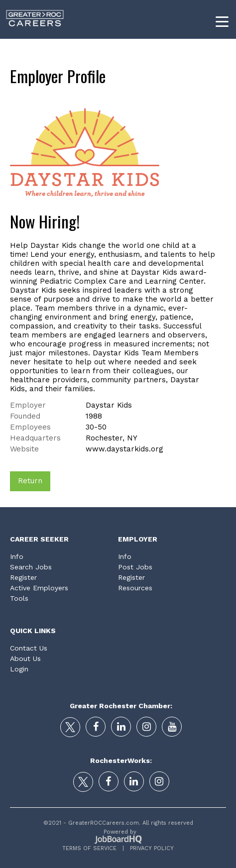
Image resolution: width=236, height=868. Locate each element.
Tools (19, 598)
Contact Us (29, 648)
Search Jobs (31, 567)
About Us (25, 658)
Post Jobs (135, 567)
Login (19, 669)
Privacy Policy (149, 848)
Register (23, 577)
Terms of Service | (93, 848)
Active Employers (39, 588)
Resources (135, 588)
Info (17, 556)
